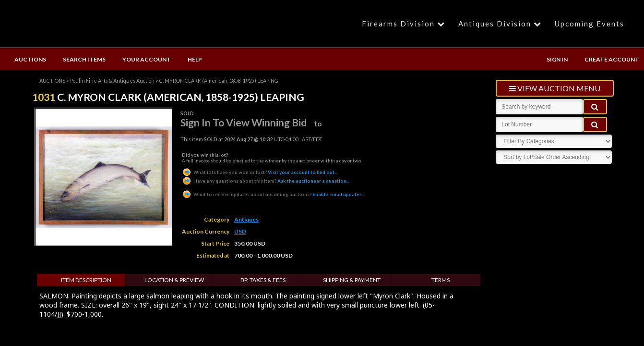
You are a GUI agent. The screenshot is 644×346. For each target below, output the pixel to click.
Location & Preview (174, 280)
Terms (441, 280)
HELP (195, 59)
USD (240, 231)
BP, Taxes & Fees (263, 280)
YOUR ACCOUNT (147, 59)
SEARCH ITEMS (84, 59)
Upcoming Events (590, 24)
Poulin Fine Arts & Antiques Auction (112, 80)
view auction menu (555, 88)
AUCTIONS (30, 59)
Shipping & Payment (352, 280)
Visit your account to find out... (260, 172)
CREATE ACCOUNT (612, 59)
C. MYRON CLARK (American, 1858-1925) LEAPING (219, 80)
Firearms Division (405, 24)
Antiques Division (501, 24)
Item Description (86, 280)
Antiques (246, 219)
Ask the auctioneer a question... (266, 181)
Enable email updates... (273, 194)
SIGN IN (557, 59)
